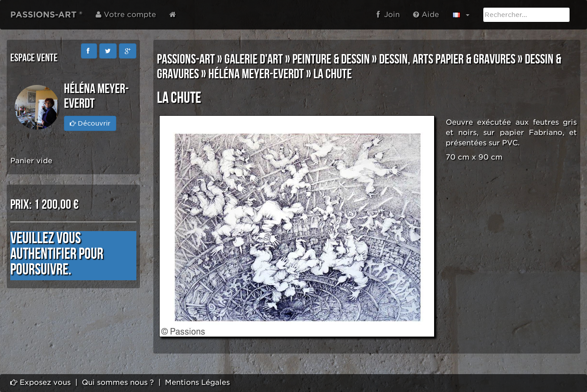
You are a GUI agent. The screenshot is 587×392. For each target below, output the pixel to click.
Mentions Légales (197, 382)
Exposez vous (40, 382)
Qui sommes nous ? (118, 382)
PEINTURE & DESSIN (331, 59)
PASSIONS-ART (186, 59)
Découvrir (90, 123)
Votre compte (126, 15)
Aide (426, 15)
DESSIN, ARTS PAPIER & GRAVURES (447, 59)
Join (388, 15)
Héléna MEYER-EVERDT (256, 74)
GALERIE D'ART (254, 59)
